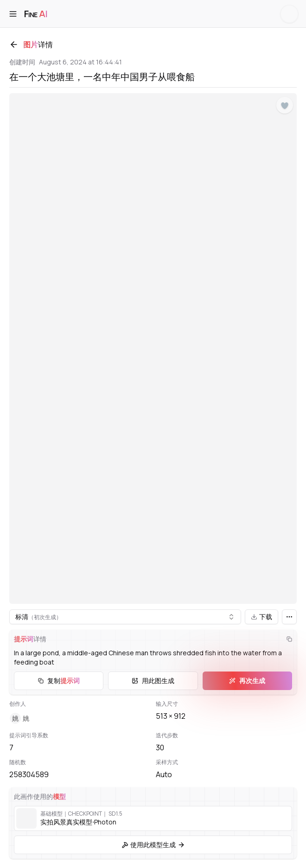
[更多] (289, 617)
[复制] (289, 639)
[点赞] (285, 106)
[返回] (14, 44)
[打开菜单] (13, 14)
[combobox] (125, 617)
